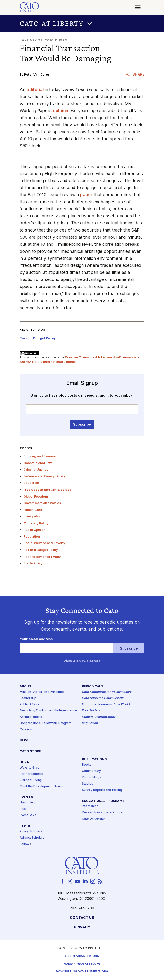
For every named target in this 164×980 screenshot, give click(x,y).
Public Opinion (35, 530)
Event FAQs (28, 815)
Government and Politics (42, 503)
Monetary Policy (36, 523)
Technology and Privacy (42, 557)
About (26, 686)
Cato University (93, 819)
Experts (27, 826)
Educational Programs (103, 801)
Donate (26, 762)
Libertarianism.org (82, 956)
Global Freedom (36, 496)
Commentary (91, 771)
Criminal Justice (36, 469)
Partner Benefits (32, 774)
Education (31, 483)
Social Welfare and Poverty (44, 543)
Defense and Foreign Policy (45, 476)
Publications (94, 759)
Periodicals (93, 686)
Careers (26, 730)
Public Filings (92, 777)
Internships (90, 806)
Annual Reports (31, 717)
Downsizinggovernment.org (82, 971)
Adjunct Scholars (32, 838)
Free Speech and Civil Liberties (47, 490)
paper (86, 195)
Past (23, 809)
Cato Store (30, 751)
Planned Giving (31, 780)
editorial (35, 89)
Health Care (33, 510)
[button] (82, 23)
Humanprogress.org (82, 964)
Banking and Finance (40, 456)
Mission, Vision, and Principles (42, 692)
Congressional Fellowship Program (46, 723)
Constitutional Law (38, 463)
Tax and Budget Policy (41, 550)
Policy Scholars (31, 832)
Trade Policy (33, 563)
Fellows (25, 844)
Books (87, 765)
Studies (88, 784)
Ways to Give (29, 767)
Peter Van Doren (37, 74)
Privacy (82, 927)
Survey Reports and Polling (102, 790)
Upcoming (27, 803)
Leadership (28, 698)
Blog (24, 740)
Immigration (33, 516)
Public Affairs (29, 704)
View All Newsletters (82, 661)
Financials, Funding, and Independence (48, 711)
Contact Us (82, 918)
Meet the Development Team (41, 786)
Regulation (32, 536)
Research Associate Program (104, 812)
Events (26, 797)
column (61, 111)
